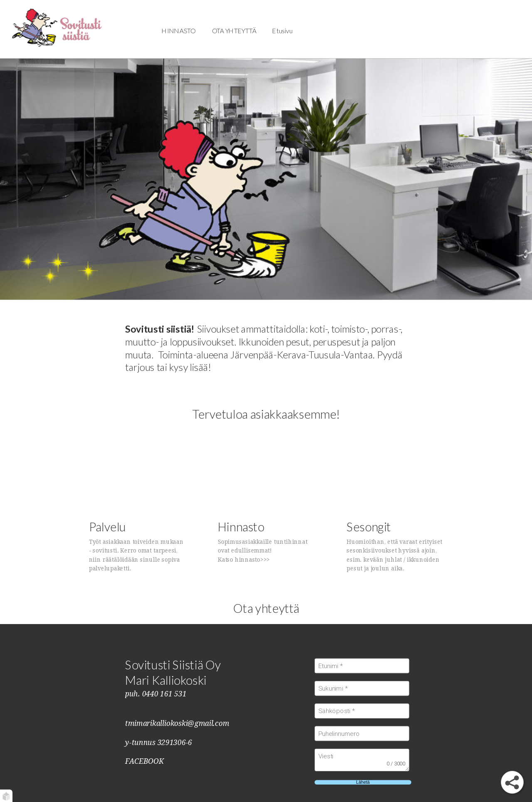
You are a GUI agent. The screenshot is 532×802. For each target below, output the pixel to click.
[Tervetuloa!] (57, 29)
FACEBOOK (144, 761)
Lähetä (363, 782)
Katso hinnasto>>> (244, 560)
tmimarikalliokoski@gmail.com (177, 723)
